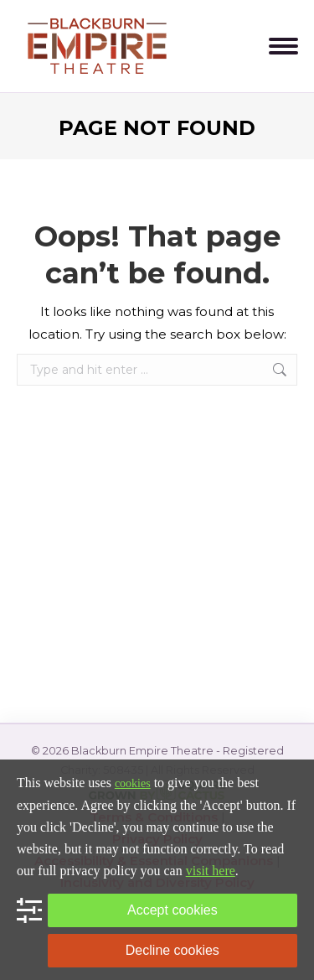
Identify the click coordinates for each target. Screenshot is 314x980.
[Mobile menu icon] (283, 46)
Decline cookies (172, 950)
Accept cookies (172, 910)
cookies (133, 783)
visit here (211, 871)
